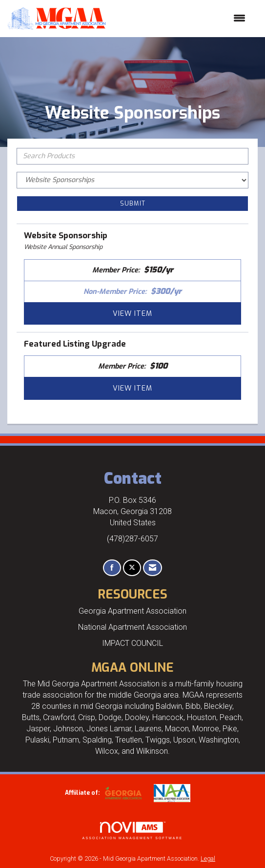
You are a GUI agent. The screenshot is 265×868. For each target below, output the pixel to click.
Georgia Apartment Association (132, 611)
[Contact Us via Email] (153, 568)
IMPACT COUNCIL (132, 643)
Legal (208, 858)
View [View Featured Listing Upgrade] (132, 388)
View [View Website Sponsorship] (132, 313)
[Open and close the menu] (180, 19)
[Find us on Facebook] (112, 568)
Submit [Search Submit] (133, 203)
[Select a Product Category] (132, 180)
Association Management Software (133, 831)
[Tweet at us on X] (132, 568)
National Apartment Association (132, 627)
